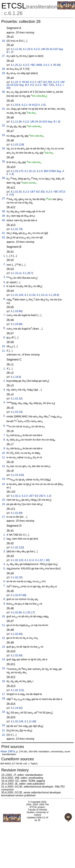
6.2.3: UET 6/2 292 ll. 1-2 (36, 496)
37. (4, 199)
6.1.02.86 (16, 612)
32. (4, 126)
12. (4, 466)
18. (4, 698)
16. (4, 504)
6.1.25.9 (28, 49)
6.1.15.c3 (42, 295)
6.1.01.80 (16, 513)
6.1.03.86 (16, 311)
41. (4, 233)
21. (4, 730)
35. (4, 162)
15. (4, 500)
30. (4, 92)
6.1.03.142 (17, 475)
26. (4, 41)
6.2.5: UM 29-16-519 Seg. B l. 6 (41, 122)
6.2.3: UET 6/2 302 (34, 192)
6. (4, 299)
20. (4, 725)
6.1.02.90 (16, 655)
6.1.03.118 (17, 145)
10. (4, 346)
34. (4, 148)
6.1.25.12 (16, 65)
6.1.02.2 (16, 496)
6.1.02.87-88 (18, 595)
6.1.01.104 (17, 295)
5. (4, 286)
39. (4, 216)
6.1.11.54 (30, 295)
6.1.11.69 (30, 721)
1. (4, 256)
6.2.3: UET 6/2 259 (41, 82)
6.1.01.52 (16, 399)
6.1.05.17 (29, 612)
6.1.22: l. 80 (42, 560)
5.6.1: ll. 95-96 (52, 65)
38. (4, 211)
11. (4, 351)
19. (4, 712)
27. (4, 56)
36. (4, 178)
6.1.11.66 (16, 122)
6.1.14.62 (16, 708)
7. (4, 315)
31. (4, 109)
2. (4, 264)
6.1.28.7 (28, 273)
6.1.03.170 (17, 171)
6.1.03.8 (16, 105)
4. (4, 282)
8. (4, 328)
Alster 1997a (8, 751)
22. (4, 735)
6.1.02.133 (17, 560)
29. (4, 73)
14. (4, 484)
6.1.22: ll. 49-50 (20, 82)
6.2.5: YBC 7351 (45, 85)
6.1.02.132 (17, 547)
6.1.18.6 (16, 377)
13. (4, 479)
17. (4, 517)
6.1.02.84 (16, 634)
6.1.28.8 (54, 295)
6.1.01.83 (16, 192)
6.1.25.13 (30, 171)
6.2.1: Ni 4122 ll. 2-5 (33, 105)
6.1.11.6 (29, 560)
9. (4, 337)
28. (4, 69)
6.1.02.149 (17, 721)
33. (4, 135)
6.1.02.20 (16, 577)
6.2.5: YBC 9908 (33, 65)
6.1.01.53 (16, 412)
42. (4, 237)
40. (4, 220)
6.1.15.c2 (16, 273)
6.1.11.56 (16, 49)
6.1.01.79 (16, 229)
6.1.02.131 (17, 690)
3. (4, 277)
